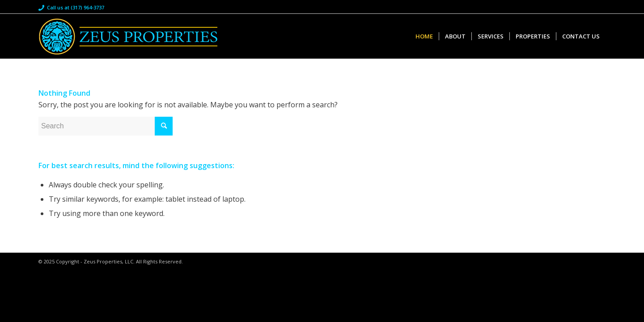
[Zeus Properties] (128, 36)
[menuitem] (424, 36)
